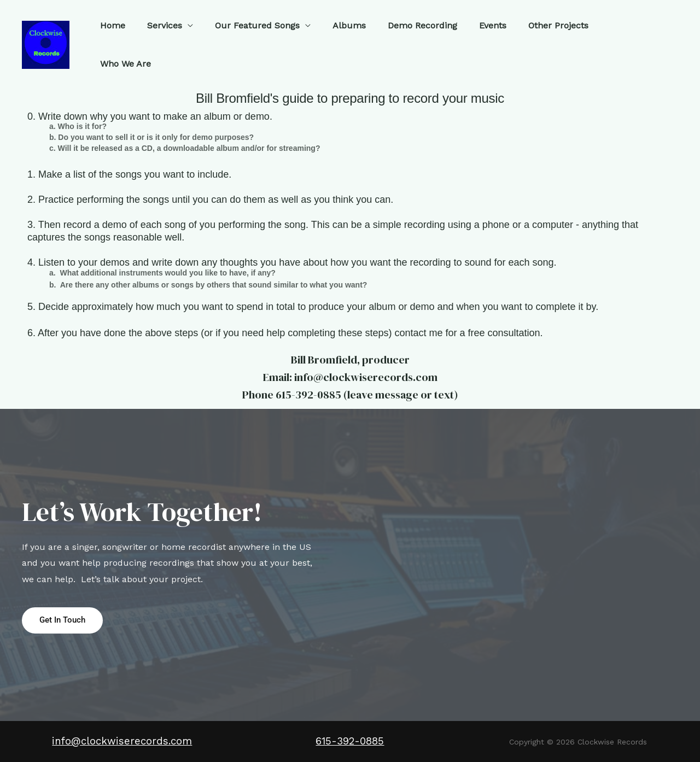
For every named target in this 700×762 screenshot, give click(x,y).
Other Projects (530, 39)
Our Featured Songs (247, 39)
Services (159, 39)
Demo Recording (403, 39)
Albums (334, 39)
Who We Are (603, 39)
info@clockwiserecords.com (122, 742)
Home (111, 39)
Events (469, 39)
